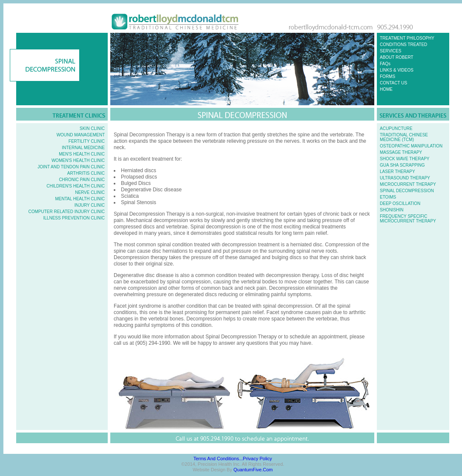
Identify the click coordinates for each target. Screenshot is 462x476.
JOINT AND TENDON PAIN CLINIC (71, 167)
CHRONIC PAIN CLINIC (82, 180)
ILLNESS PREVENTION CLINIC (74, 218)
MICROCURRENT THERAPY (408, 184)
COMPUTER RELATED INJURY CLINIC (67, 212)
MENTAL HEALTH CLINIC (80, 199)
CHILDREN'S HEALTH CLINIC (76, 186)
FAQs (385, 64)
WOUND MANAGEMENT (81, 135)
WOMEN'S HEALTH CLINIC (78, 160)
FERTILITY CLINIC (87, 141)
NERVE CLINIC (90, 192)
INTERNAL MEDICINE (83, 148)
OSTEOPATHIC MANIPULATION (411, 146)
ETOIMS (388, 197)
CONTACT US (393, 83)
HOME (386, 89)
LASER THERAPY (397, 172)
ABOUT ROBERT (397, 57)
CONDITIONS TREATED (403, 45)
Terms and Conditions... (218, 459)
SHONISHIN (392, 210)
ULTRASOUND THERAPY (405, 178)
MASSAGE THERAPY (401, 152)
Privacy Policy (257, 459)
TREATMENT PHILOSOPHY (407, 38)
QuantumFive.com (253, 470)
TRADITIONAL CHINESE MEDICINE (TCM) (404, 137)
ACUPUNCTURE (396, 128)
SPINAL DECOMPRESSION (407, 191)
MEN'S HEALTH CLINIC (82, 154)
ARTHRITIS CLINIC (86, 173)
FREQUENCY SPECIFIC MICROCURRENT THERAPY (408, 219)
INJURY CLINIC (90, 205)
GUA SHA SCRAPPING (402, 165)
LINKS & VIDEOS (397, 70)
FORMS (387, 76)
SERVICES (390, 51)
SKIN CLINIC (92, 128)
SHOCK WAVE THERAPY (405, 159)
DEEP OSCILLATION (400, 203)
